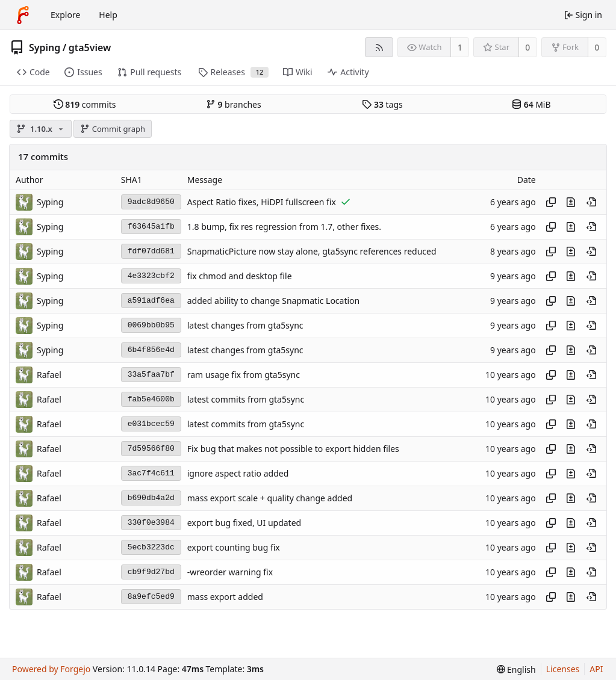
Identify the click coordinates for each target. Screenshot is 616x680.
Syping (45, 48)
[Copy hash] (551, 202)
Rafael (49, 375)
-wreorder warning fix (230, 572)
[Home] (23, 15)
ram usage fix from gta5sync (244, 375)
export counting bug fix (234, 547)
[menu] (516, 669)
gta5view (90, 48)
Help (108, 15)
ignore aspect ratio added (238, 473)
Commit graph (113, 129)
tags (382, 104)
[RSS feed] (379, 47)
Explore (65, 15)
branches (234, 104)
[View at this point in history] (591, 202)
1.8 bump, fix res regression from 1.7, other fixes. (284, 227)
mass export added (225, 597)
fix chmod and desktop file (240, 276)
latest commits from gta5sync (246, 399)
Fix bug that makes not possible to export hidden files (293, 449)
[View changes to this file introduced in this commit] (571, 202)
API (596, 669)
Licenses (563, 669)
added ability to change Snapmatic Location (273, 301)
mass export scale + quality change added (270, 498)
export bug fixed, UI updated (244, 523)
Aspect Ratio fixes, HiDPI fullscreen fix (262, 202)
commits (85, 104)
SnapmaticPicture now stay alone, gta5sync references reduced (312, 251)
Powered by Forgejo (51, 669)
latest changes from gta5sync (245, 325)
